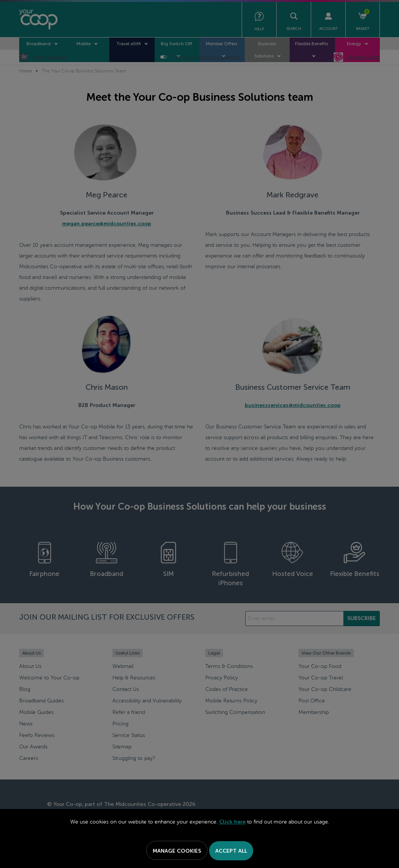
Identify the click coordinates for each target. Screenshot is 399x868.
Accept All (231, 851)
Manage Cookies (177, 851)
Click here (232, 822)
